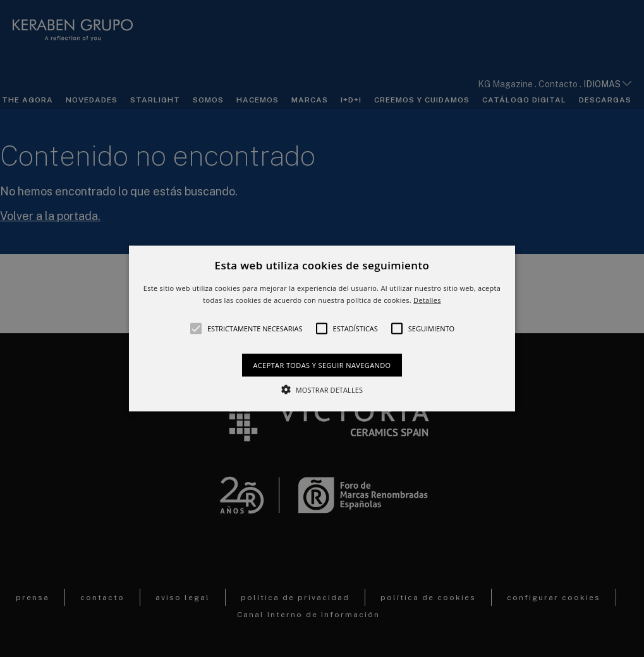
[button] (322, 328)
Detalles (427, 300)
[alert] (322, 328)
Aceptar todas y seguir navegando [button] (322, 365)
